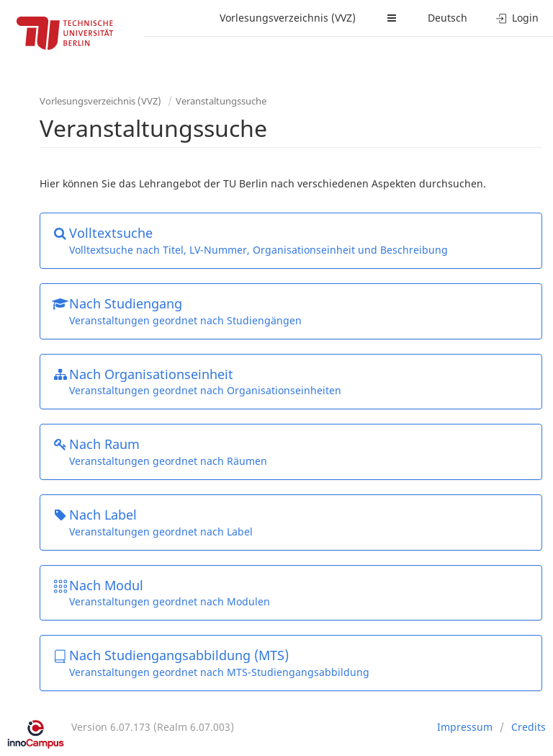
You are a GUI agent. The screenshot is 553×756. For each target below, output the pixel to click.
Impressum (465, 727)
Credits (529, 727)
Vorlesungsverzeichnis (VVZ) (288, 18)
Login (517, 18)
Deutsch (448, 18)
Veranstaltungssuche (221, 101)
